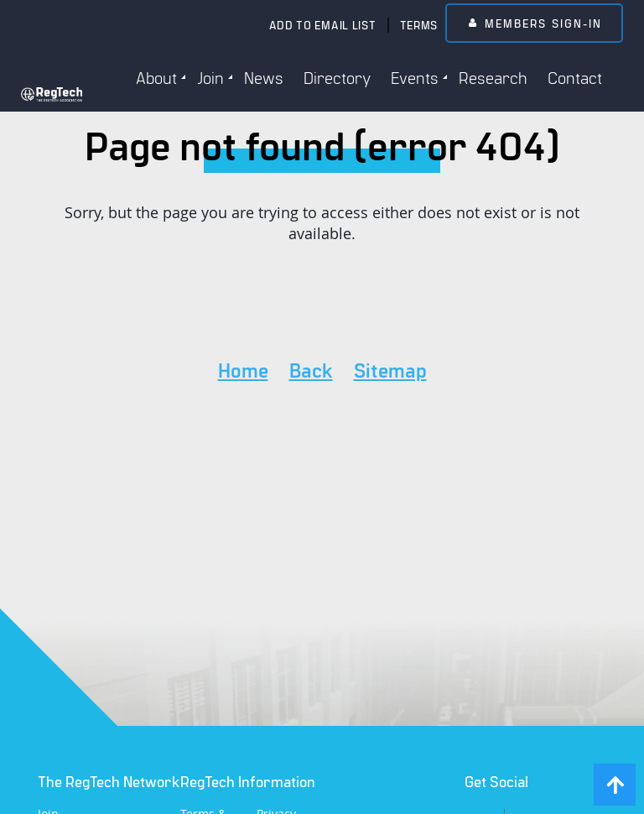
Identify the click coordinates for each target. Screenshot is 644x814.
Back (311, 370)
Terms (419, 25)
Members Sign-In (544, 23)
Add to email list (323, 25)
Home (243, 370)
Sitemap (390, 370)
